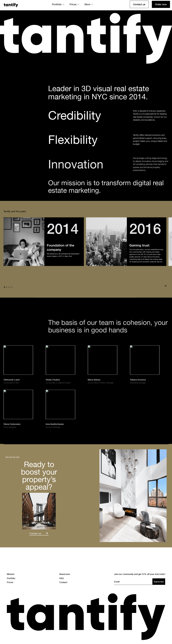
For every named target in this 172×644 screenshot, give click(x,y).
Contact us (139, 4)
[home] (11, 4)
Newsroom (65, 574)
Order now (161, 4)
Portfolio (11, 578)
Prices (10, 582)
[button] (58, 4)
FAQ (61, 578)
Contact (63, 582)
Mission (11, 574)
